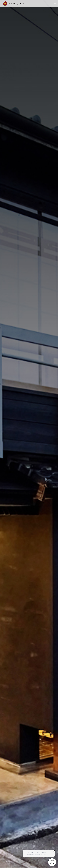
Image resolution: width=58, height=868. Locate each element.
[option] (29, 434)
